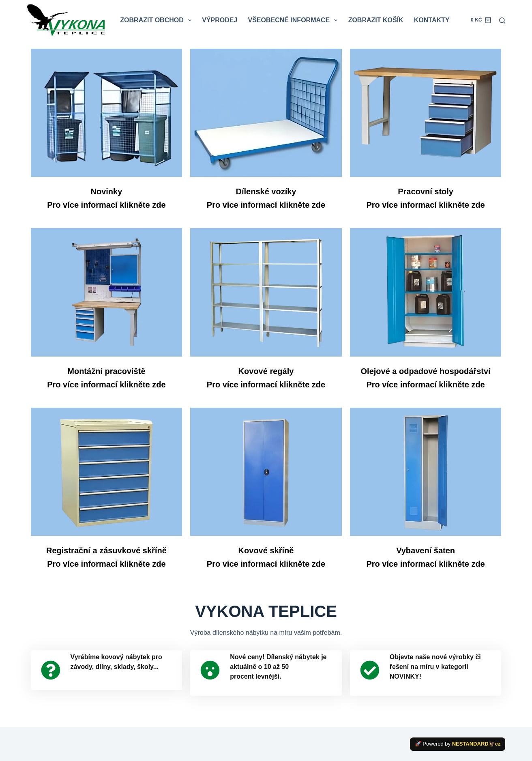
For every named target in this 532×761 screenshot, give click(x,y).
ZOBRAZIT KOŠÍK (376, 20)
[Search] (502, 20)
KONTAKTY (432, 20)
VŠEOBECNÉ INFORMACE (294, 20)
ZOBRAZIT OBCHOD (157, 20)
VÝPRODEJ (220, 20)
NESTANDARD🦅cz (476, 744)
